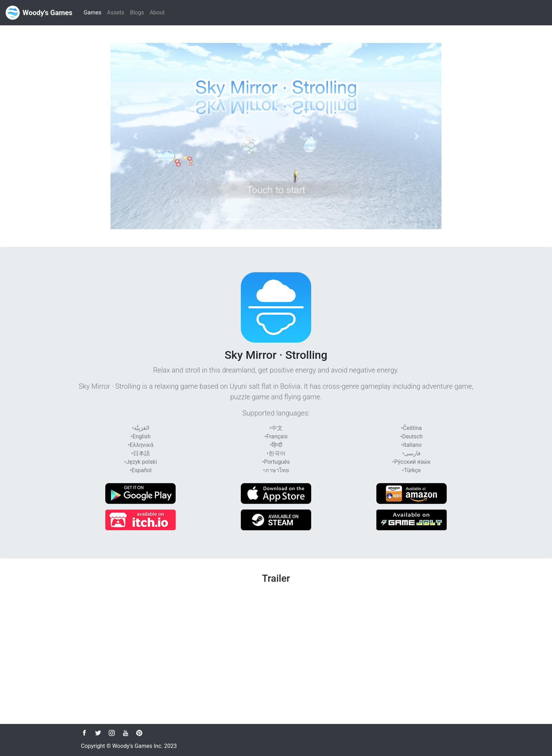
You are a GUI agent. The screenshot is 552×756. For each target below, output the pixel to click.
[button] (135, 136)
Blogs (137, 13)
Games (94, 12)
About (157, 13)
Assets (116, 13)
